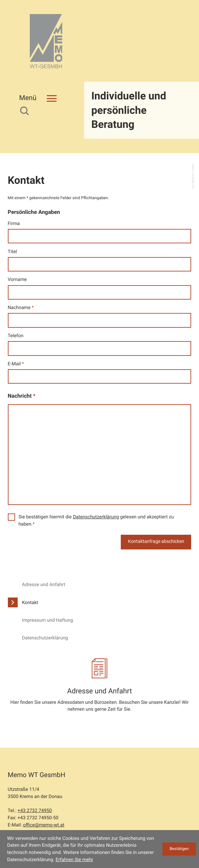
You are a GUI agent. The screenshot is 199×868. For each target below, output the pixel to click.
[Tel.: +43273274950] (35, 782)
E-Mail (16, 335)
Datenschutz (21, 816)
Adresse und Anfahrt (44, 556)
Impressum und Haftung (47, 591)
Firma (14, 194)
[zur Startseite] (46, 42)
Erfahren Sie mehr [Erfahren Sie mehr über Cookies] (74, 860)
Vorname (17, 251)
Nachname (21, 278)
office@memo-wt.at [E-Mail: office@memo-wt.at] (44, 796)
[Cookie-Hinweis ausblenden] (179, 849)
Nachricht (22, 367)
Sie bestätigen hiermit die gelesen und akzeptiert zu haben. (96, 491)
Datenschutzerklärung (96, 488)
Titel (12, 223)
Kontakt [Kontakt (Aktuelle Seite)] (30, 573)
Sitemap (107, 816)
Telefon (16, 307)
